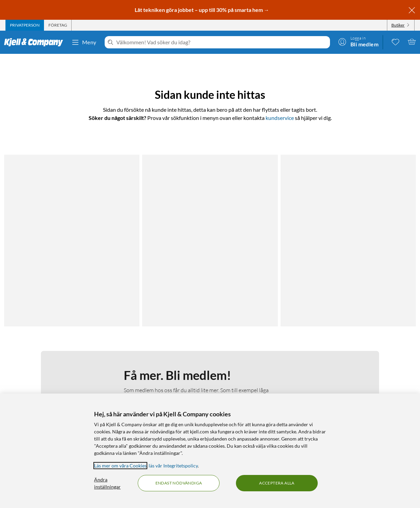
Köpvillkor (43, 389)
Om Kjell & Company (166, 356)
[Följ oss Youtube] (384, 356)
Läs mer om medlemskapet (155, 243)
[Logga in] (358, 42)
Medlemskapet (159, 364)
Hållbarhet (155, 380)
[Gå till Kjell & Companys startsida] (36, 42)
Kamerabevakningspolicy (59, 380)
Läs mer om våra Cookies (120, 466)
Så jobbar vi (156, 372)
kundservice (280, 118)
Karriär (152, 389)
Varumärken (257, 389)
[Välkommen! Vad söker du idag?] (222, 42)
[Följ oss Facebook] (351, 356)
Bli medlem (155, 285)
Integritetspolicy (49, 372)
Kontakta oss (46, 356)
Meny (84, 42)
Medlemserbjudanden (268, 372)
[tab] (25, 25)
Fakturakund (46, 364)
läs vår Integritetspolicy (173, 466)
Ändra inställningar (107, 483)
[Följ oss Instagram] (368, 356)
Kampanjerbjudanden (267, 364)
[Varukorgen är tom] (412, 42)
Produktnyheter (261, 380)
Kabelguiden (257, 356)
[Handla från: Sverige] (368, 386)
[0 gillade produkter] (395, 42)
